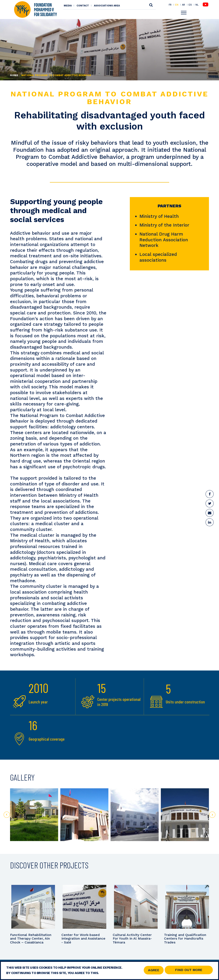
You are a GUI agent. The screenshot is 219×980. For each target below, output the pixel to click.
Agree (154, 970)
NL (197, 5)
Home (14, 75)
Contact (83, 6)
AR (183, 5)
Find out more (189, 970)
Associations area (107, 6)
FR (170, 5)
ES (190, 5)
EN (177, 5)
